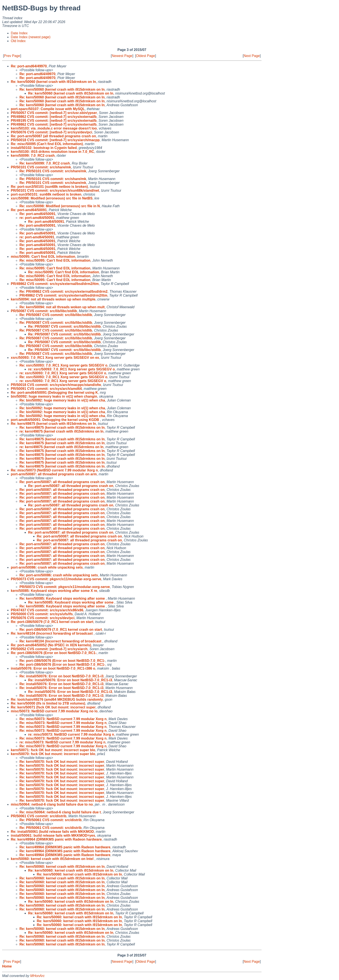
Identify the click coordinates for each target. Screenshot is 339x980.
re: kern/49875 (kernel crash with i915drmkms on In (62, 431)
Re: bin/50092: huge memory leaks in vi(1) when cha (62, 400)
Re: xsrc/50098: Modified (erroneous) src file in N (60, 206)
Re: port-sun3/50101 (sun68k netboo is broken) (49, 187)
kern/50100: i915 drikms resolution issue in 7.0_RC (52, 152)
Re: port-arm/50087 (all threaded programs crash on (53, 136)
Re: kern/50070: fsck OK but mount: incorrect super (62, 762)
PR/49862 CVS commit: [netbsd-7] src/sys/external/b (54, 117)
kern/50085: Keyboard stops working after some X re (54, 591)
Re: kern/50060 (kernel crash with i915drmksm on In (53, 82)
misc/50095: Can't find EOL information (43, 257)
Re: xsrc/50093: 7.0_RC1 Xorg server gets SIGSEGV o (63, 365)
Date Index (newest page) (31, 37)
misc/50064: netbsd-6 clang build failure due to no (52, 804)
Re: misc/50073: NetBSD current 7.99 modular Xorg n (63, 719)
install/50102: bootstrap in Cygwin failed (44, 148)
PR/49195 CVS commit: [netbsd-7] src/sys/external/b (54, 121)
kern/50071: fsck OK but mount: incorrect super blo (53, 750)
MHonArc (38, 976)
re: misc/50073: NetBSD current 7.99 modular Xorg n (71, 734)
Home (7, 966)
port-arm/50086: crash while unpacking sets (47, 567)
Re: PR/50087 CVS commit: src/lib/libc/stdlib (56, 315)
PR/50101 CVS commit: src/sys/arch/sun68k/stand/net (55, 190)
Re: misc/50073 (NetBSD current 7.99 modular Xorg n (54, 470)
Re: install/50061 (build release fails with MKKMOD (52, 832)
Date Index (19, 33)
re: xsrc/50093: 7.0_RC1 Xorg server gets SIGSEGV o (71, 369)
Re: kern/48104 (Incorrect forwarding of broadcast (52, 633)
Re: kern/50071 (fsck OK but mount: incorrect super (53, 707)
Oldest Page (146, 56)
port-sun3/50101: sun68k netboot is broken (46, 194)
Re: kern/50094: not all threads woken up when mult (62, 307)
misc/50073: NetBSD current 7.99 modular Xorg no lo (54, 711)
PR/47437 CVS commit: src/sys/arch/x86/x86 (47, 610)
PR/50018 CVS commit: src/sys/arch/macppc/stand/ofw (56, 385)
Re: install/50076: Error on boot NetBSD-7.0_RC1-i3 (62, 676)
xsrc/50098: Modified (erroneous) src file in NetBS (52, 198)
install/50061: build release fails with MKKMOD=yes (53, 835)
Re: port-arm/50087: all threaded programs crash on (62, 482)
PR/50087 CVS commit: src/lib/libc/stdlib (44, 311)
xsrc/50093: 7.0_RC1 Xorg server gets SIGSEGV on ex (55, 358)
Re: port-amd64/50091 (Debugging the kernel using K (54, 393)
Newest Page (122, 56)
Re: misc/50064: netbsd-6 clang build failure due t (60, 812)
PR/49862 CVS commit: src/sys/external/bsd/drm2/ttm (55, 284)
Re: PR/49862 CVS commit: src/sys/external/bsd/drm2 (63, 292)
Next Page (252, 56)
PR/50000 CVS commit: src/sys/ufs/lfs (42, 614)
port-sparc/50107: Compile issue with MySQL (48, 109)
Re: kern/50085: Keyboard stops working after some (63, 598)
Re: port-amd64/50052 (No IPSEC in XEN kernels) (51, 645)
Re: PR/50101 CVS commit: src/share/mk (53, 171)
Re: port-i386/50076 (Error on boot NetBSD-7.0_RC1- (54, 653)
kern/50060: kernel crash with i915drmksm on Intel (53, 859)
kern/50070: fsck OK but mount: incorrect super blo (53, 754)
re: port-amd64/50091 (37, 218)
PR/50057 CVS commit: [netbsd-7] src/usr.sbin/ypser (54, 113)
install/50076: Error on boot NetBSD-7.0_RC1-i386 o (53, 668)
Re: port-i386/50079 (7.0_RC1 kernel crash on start (52, 622)
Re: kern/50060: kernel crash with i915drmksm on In (62, 867)
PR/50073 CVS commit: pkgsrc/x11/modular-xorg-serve (56, 579)
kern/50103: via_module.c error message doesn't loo (54, 128)
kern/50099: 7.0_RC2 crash (33, 156)
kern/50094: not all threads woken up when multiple (53, 299)
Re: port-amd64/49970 (29, 66)
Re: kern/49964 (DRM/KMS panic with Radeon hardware (56, 839)
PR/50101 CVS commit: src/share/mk (41, 167)
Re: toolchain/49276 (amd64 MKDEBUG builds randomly (57, 699)
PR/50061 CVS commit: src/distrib (39, 816)
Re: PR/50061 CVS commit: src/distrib (50, 820)
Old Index (18, 41)
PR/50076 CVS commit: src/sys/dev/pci (43, 618)
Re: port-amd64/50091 (29, 210)
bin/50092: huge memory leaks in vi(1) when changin (54, 396)
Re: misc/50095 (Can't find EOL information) (47, 144)
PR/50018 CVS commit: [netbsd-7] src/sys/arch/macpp (55, 140)
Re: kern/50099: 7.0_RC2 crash (45, 163)
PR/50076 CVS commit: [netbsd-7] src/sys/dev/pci (51, 132)
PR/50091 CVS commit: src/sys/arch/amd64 (46, 389)
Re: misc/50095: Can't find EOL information (55, 260)
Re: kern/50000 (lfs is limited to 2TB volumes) (48, 703)
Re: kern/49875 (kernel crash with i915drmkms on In (53, 424)
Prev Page (12, 56)
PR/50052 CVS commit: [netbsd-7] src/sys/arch (49, 649)
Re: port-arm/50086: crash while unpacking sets (59, 575)
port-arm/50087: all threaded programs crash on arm (54, 474)
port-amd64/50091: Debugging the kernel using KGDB (55, 420)
